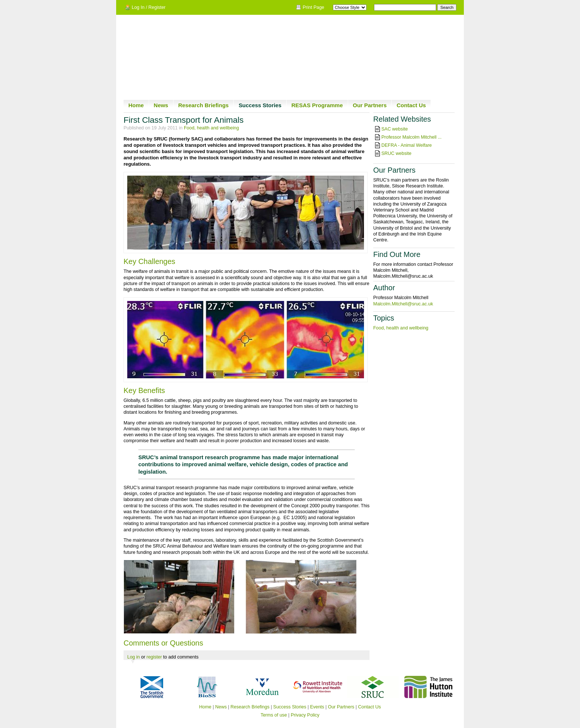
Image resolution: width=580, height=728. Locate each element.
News (161, 105)
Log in (134, 657)
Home (136, 105)
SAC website (394, 129)
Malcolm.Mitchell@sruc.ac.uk (403, 304)
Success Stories (260, 105)
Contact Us (411, 105)
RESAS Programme (317, 105)
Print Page (313, 7)
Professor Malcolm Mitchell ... (412, 137)
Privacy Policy (305, 715)
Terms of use (274, 715)
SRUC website (396, 153)
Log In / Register (149, 7)
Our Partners (370, 105)
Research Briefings (203, 105)
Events (317, 707)
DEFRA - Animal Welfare (407, 145)
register (154, 657)
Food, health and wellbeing (211, 128)
